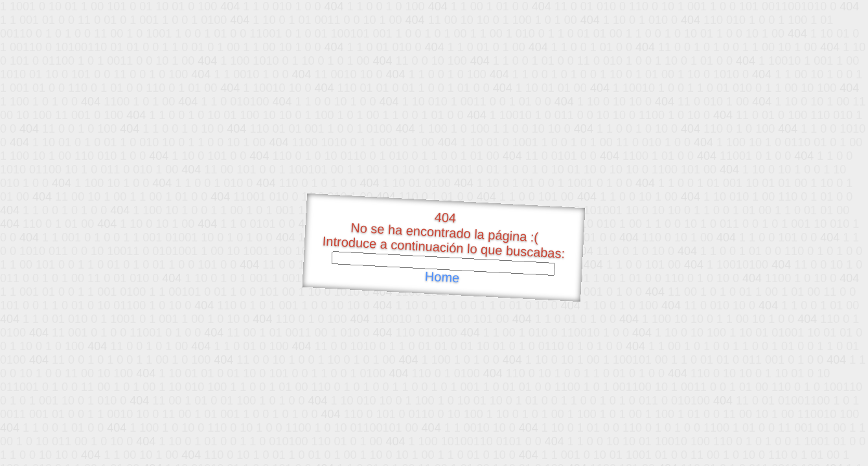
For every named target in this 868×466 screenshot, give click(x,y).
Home (442, 277)
